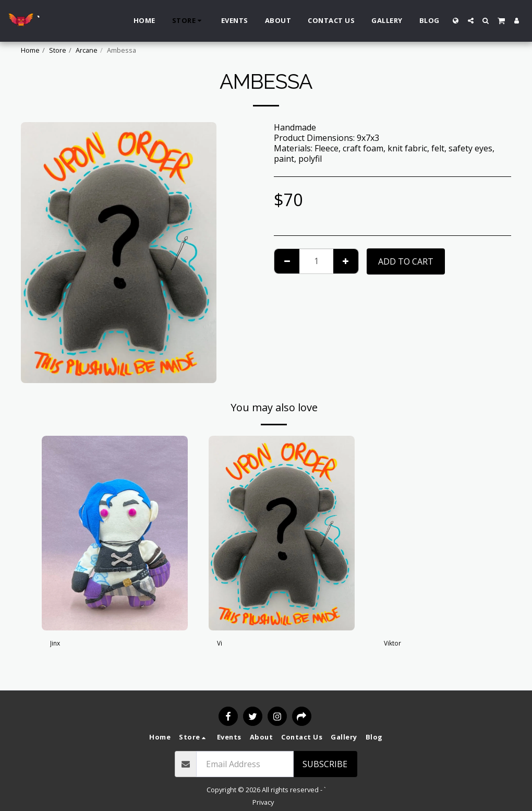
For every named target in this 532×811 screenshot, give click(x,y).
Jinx (57, 645)
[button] (471, 21)
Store (58, 50)
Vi (221, 645)
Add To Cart (406, 261)
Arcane (87, 50)
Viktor (396, 645)
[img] (115, 533)
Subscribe (325, 764)
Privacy (263, 802)
